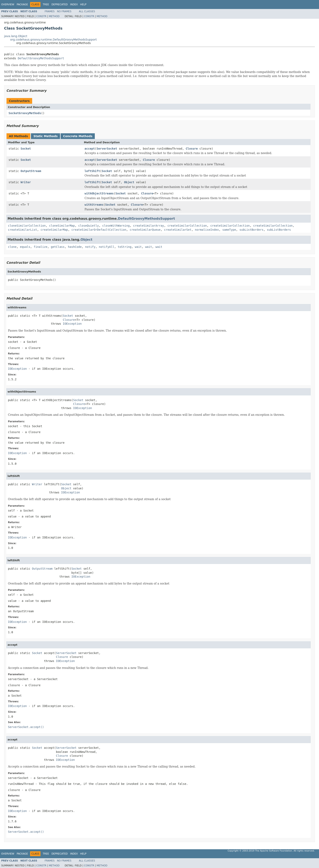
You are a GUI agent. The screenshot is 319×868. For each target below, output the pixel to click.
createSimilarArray (149, 226)
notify (90, 247)
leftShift (92, 171)
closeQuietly (89, 226)
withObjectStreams (99, 193)
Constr (41, 16)
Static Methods (45, 136)
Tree (46, 4)
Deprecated (60, 4)
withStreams (94, 205)
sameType (229, 230)
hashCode (75, 247)
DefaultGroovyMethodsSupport (41, 58)
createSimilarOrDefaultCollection (99, 230)
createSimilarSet (178, 230)
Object (129, 182)
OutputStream (31, 171)
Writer (26, 182)
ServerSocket (107, 149)
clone (12, 247)
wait (138, 247)
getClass (58, 247)
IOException (72, 324)
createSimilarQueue (145, 230)
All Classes (87, 11)
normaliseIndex (207, 230)
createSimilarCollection (187, 226)
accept (90, 149)
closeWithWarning (116, 226)
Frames (50, 11)
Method (54, 16)
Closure (192, 149)
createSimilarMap (54, 230)
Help (83, 4)
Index (74, 4)
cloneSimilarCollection (27, 226)
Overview (8, 4)
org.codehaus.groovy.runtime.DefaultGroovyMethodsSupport (54, 40)
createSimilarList (22, 230)
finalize (40, 247)
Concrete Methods (78, 136)
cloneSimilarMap (62, 226)
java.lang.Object (16, 36)
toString (125, 247)
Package (22, 4)
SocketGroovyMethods (25, 113)
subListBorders (251, 230)
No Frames (64, 11)
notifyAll (107, 247)
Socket (26, 149)
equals (25, 247)
